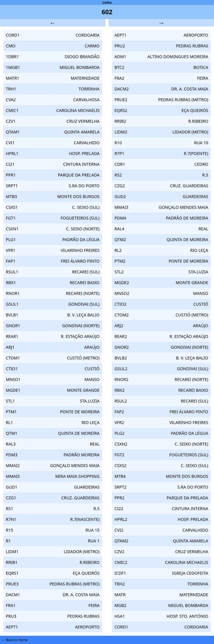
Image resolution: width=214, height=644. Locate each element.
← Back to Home (15, 640)
